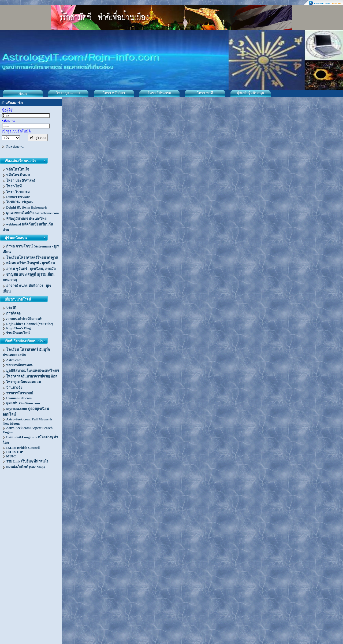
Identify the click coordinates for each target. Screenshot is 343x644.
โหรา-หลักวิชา (114, 93)
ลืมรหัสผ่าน (15, 147)
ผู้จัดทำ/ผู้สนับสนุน (251, 93)
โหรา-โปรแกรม (159, 93)
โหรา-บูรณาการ (68, 93)
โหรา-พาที (205, 93)
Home (23, 93)
